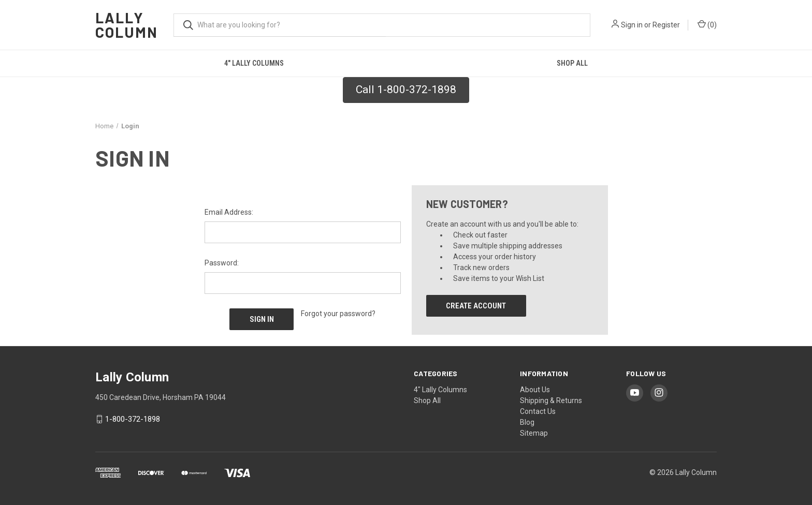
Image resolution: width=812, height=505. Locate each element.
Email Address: (229, 212)
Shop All (572, 63)
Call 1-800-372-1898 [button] (406, 90)
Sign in (632, 25)
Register (666, 25)
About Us (535, 390)
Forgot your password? (338, 314)
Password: (222, 263)
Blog (527, 422)
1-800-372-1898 (133, 419)
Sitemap (534, 433)
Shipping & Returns (551, 400)
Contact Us (538, 411)
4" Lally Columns (254, 63)
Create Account (476, 306)
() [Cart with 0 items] (707, 24)
